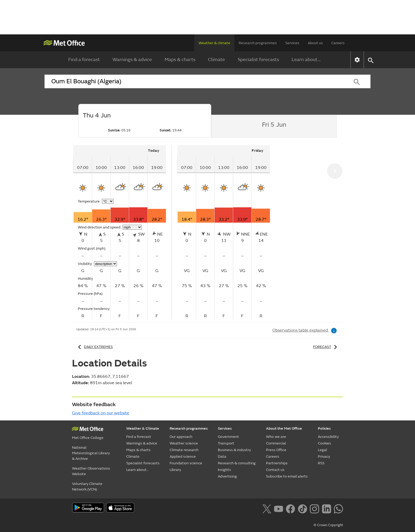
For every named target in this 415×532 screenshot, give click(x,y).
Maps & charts (180, 60)
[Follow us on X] (267, 508)
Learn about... (306, 60)
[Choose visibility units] (105, 264)
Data (222, 457)
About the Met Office (284, 428)
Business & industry (234, 450)
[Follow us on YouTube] (279, 508)
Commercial (276, 443)
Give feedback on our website (101, 413)
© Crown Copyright (328, 525)
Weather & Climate (143, 428)
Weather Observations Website (91, 471)
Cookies (324, 443)
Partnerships (277, 463)
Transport (226, 443)
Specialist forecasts (258, 60)
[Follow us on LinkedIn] (326, 508)
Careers (338, 43)
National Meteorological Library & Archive (91, 453)
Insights (224, 470)
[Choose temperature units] (108, 201)
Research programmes (258, 43)
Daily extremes (94, 347)
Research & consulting (237, 463)
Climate (216, 60)
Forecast (326, 347)
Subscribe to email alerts (287, 476)
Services (292, 43)
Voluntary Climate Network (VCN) (87, 487)
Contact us (275, 470)
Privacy (324, 457)
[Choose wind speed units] (132, 227)
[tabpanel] (123, 232)
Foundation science (186, 463)
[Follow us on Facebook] (290, 508)
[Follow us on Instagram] (314, 508)
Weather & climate (214, 43)
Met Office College (88, 438)
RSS (321, 463)
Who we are (276, 437)
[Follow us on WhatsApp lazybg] (338, 508)
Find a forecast (84, 60)
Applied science (183, 457)
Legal (322, 450)
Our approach (181, 437)
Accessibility (328, 437)
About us (315, 43)
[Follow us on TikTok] (302, 508)
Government (228, 437)
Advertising (227, 476)
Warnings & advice (132, 60)
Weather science (184, 443)
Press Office (276, 450)
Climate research (184, 450)
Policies (324, 428)
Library (175, 470)
